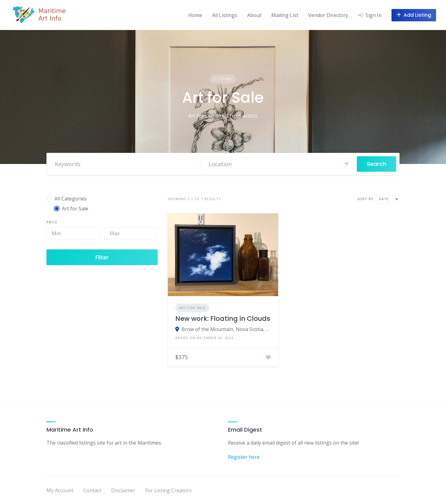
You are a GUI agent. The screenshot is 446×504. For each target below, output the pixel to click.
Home (195, 15)
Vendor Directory (328, 15)
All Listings (225, 15)
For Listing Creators (168, 490)
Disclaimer (123, 490)
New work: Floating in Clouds (223, 319)
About (254, 15)
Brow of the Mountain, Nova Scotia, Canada (226, 329)
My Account (60, 490)
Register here (244, 457)
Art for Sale (192, 308)
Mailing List (285, 15)
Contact (92, 490)
